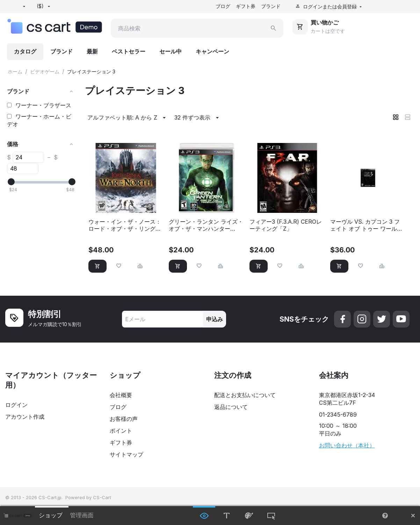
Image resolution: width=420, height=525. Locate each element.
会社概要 (121, 395)
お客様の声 (124, 419)
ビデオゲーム (45, 72)
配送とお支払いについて (245, 395)
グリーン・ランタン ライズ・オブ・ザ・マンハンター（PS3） (206, 225)
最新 (92, 52)
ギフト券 (246, 6)
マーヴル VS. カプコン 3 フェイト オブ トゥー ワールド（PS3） (366, 225)
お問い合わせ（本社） (347, 445)
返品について (231, 407)
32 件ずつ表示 (198, 118)
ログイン (16, 405)
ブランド (271, 6)
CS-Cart (102, 497)
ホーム (15, 72)
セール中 (171, 52)
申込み (215, 319)
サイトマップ (126, 454)
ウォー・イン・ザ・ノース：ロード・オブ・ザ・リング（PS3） (125, 225)
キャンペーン (212, 52)
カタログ (25, 52)
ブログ (223, 6)
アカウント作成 (25, 417)
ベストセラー (129, 52)
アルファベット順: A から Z (128, 118)
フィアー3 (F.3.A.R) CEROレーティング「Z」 (286, 225)
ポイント (121, 431)
